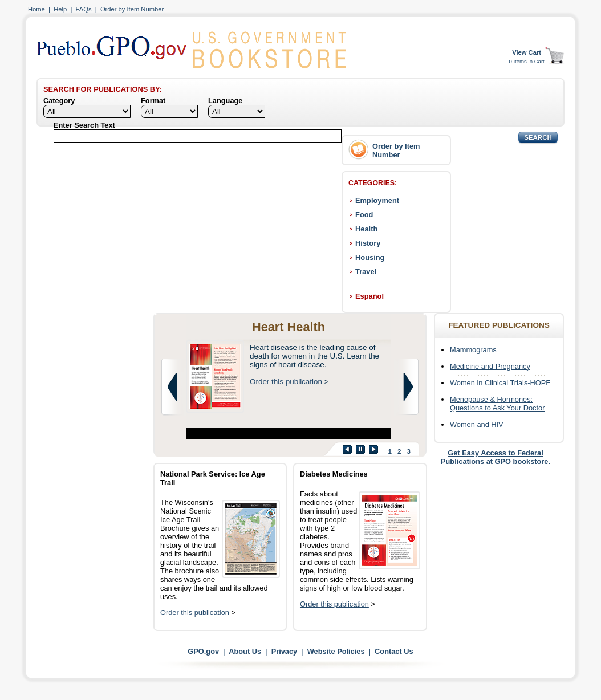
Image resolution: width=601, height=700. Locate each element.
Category (59, 101)
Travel (366, 272)
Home (36, 9)
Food (364, 215)
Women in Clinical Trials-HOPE (500, 383)
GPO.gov (203, 651)
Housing (370, 257)
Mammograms (473, 350)
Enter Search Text (84, 125)
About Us (245, 651)
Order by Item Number (132, 9)
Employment (377, 200)
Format (153, 101)
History (368, 243)
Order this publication (286, 382)
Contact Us (394, 651)
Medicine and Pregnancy (490, 366)
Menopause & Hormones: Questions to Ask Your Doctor (497, 404)
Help (60, 9)
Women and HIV (477, 424)
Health (366, 229)
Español (369, 296)
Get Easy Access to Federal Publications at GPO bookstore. (496, 457)
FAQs (84, 9)
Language (225, 101)
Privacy (285, 651)
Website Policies (336, 651)
